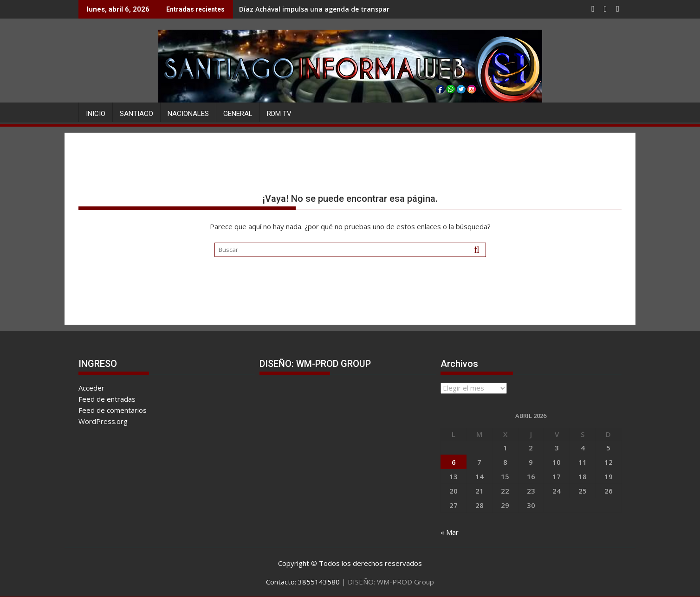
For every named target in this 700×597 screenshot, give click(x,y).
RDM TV (279, 114)
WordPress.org (103, 421)
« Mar (450, 532)
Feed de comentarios (113, 410)
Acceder (91, 388)
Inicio (96, 114)
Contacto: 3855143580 (303, 582)
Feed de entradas (107, 399)
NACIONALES (188, 114)
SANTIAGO (136, 114)
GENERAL (238, 114)
